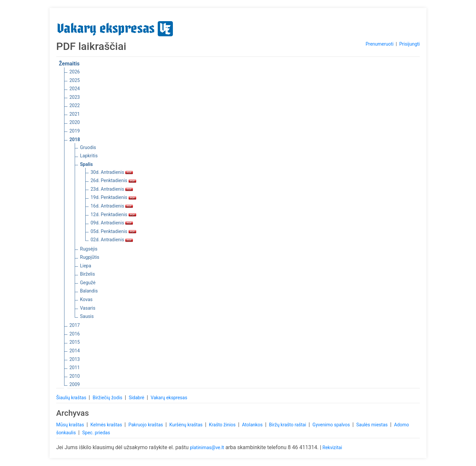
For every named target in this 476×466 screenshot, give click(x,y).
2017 (75, 325)
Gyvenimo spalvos (332, 425)
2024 (75, 89)
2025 (75, 80)
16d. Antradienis (112, 206)
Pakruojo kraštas (146, 425)
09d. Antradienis (112, 223)
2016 (75, 334)
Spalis (86, 164)
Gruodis (88, 147)
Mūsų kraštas (71, 425)
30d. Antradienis (112, 172)
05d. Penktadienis (113, 231)
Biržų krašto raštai (288, 425)
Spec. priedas (96, 433)
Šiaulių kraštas (72, 398)
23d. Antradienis (112, 189)
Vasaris (88, 308)
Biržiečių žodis (108, 398)
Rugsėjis (89, 249)
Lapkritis (89, 156)
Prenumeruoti (379, 44)
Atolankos (253, 425)
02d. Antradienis (112, 240)
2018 (75, 139)
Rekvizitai (332, 447)
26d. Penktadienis (113, 180)
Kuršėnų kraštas (186, 425)
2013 (75, 359)
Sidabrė (137, 398)
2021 (75, 114)
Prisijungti (410, 44)
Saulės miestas (373, 425)
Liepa (86, 266)
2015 (75, 342)
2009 (75, 384)
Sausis (87, 316)
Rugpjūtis (90, 257)
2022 (75, 105)
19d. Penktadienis (113, 197)
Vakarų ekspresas (169, 398)
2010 (75, 376)
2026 (75, 72)
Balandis (89, 291)
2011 (75, 368)
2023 (75, 97)
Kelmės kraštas (107, 425)
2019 (75, 131)
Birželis (87, 274)
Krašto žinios (223, 425)
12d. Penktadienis (113, 214)
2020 (75, 122)
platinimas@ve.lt (207, 447)
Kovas (86, 299)
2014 (75, 351)
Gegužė (88, 283)
